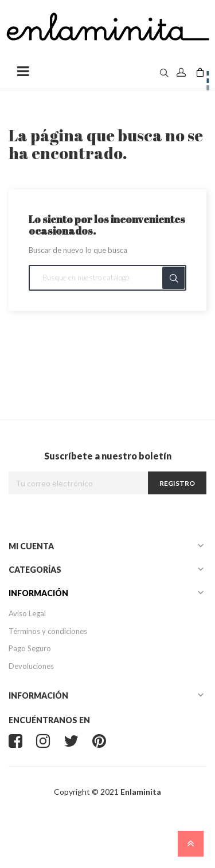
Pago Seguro (30, 648)
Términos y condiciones (48, 631)
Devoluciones (31, 666)
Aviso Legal (27, 613)
